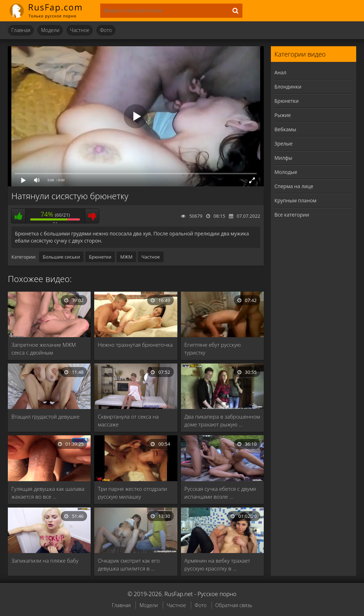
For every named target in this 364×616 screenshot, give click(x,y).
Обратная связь (234, 605)
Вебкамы (285, 129)
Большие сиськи (61, 257)
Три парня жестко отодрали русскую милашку (132, 493)
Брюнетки (100, 257)
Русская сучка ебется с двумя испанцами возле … (220, 493)
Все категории (292, 215)
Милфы (283, 158)
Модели (50, 30)
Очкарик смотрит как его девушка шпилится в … (129, 564)
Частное (80, 30)
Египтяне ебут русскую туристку (213, 349)
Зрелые (283, 144)
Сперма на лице (294, 186)
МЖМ (126, 257)
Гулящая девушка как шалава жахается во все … (48, 493)
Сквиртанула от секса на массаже (128, 420)
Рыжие (283, 115)
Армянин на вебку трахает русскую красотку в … (217, 564)
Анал (280, 72)
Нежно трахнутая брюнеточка (135, 345)
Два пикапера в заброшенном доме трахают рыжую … (222, 420)
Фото (106, 30)
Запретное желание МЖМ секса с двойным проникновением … (44, 349)
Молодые (286, 172)
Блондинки (288, 87)
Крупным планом (295, 200)
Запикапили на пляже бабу (45, 561)
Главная (21, 30)
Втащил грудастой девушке (45, 416)
